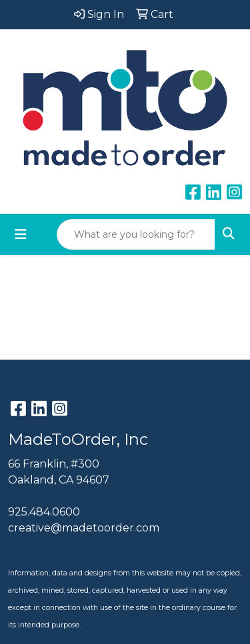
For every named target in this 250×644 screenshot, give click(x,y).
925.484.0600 (44, 512)
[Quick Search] (136, 234)
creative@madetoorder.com (84, 528)
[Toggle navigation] (21, 234)
